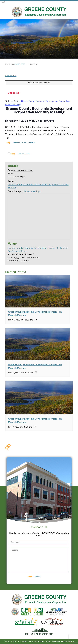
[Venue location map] (39, 216)
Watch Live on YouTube (24, 143)
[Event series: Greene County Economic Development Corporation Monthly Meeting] (36, 319)
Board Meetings (32, 191)
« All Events (11, 76)
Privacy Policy (68, 641)
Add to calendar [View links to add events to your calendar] (24, 154)
